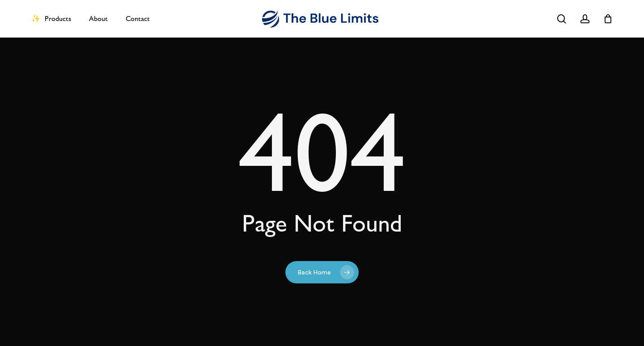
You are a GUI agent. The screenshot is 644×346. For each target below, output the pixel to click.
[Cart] (608, 19)
